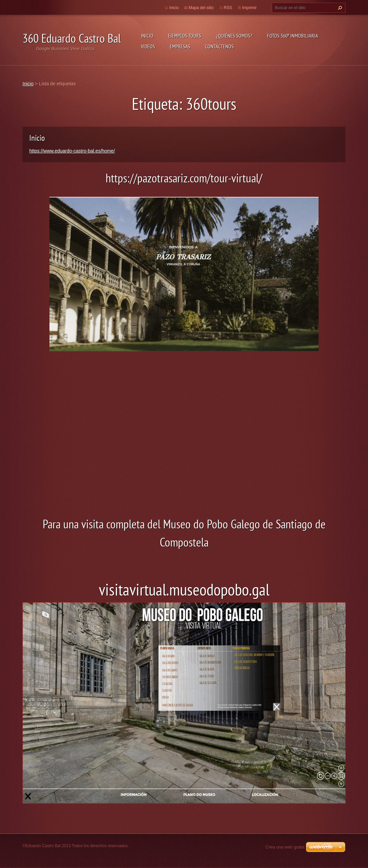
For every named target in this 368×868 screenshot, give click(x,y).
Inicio (147, 36)
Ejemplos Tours (185, 36)
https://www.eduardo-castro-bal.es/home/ (72, 151)
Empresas (180, 46)
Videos (148, 46)
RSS (228, 8)
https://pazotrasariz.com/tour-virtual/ (184, 178)
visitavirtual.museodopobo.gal (184, 590)
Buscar (339, 8)
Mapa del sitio (201, 8)
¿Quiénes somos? (234, 36)
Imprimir (249, 8)
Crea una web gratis (285, 847)
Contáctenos (219, 46)
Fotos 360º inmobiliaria (293, 36)
